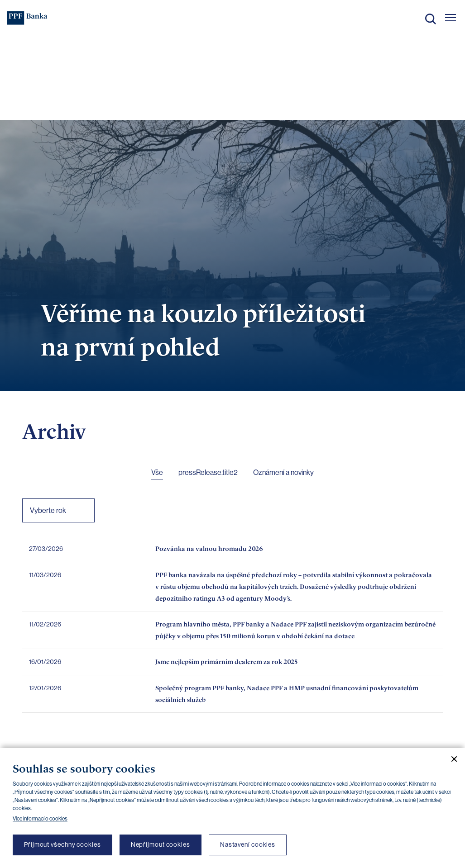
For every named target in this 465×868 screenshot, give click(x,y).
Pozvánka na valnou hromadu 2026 (209, 548)
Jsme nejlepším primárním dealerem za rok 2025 (227, 662)
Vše (157, 472)
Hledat (431, 19)
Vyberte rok (48, 510)
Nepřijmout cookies (161, 844)
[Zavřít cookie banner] (451, 759)
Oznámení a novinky (283, 472)
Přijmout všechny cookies (62, 844)
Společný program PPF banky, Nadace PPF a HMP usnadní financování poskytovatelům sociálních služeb (287, 694)
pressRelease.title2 (208, 472)
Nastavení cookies (248, 844)
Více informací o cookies (40, 819)
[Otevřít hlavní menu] (451, 18)
